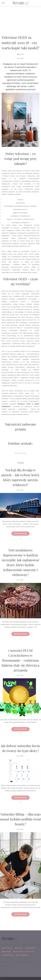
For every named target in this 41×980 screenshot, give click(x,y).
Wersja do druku (20, 453)
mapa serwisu (22, 955)
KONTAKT (19, 948)
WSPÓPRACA (7, 948)
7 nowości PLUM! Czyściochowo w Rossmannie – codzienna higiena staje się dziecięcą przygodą (20, 660)
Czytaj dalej (20, 534)
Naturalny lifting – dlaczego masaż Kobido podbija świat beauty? (20, 819)
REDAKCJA (6, 952)
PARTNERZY (31, 948)
